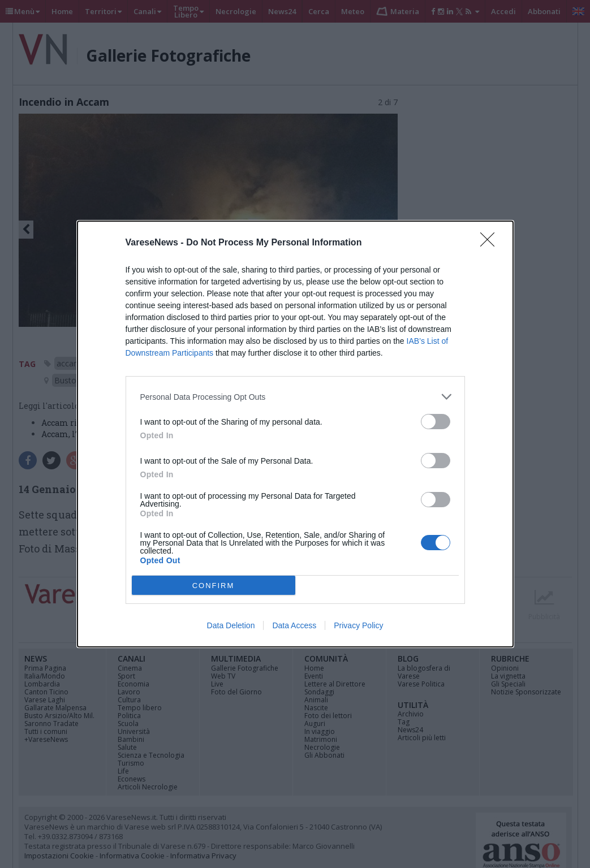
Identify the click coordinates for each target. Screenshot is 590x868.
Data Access (294, 625)
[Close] (491, 243)
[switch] (436, 422)
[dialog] (295, 434)
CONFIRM (214, 586)
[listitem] (295, 397)
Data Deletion (231, 625)
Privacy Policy (358, 625)
